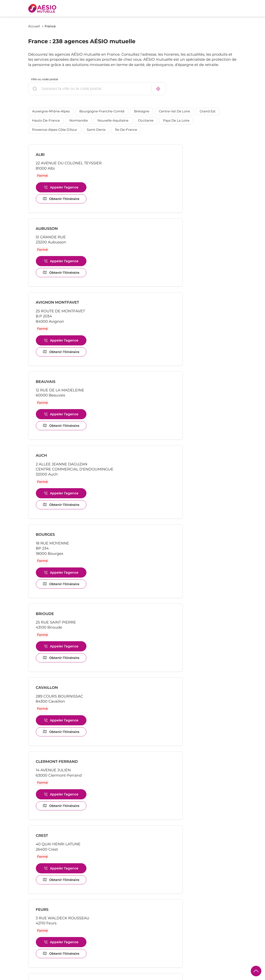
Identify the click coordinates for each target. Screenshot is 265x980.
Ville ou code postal (45, 79)
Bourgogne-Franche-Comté (102, 112)
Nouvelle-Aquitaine (113, 121)
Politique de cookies (44, 976)
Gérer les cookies (146, 976)
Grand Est (208, 112)
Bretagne (142, 112)
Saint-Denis (96, 130)
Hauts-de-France (46, 121)
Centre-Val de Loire (174, 112)
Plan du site (172, 976)
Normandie (79, 121)
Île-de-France (126, 130)
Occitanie (146, 121)
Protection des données (111, 976)
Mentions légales (76, 976)
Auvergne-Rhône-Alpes (51, 112)
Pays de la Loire (176, 121)
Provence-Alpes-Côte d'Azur (55, 130)
